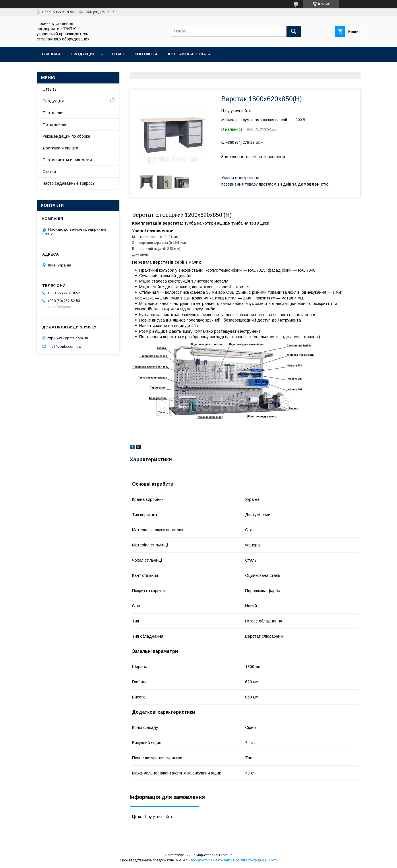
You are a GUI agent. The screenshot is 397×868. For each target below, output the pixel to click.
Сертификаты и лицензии (67, 160)
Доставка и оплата (189, 54)
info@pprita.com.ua (64, 346)
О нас (118, 54)
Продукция (83, 54)
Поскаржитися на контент (210, 860)
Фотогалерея (55, 124)
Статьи (49, 172)
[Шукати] (294, 31)
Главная (51, 54)
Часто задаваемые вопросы (69, 183)
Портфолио (54, 113)
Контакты (146, 54)
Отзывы (50, 89)
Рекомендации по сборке (66, 136)
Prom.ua (226, 855)
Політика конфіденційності (255, 860)
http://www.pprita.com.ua (68, 338)
